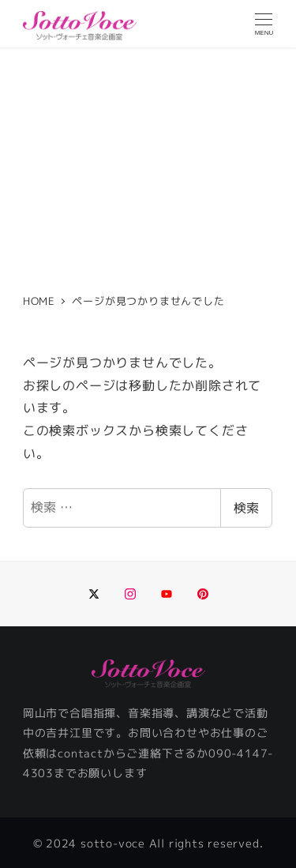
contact (81, 753)
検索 (246, 508)
